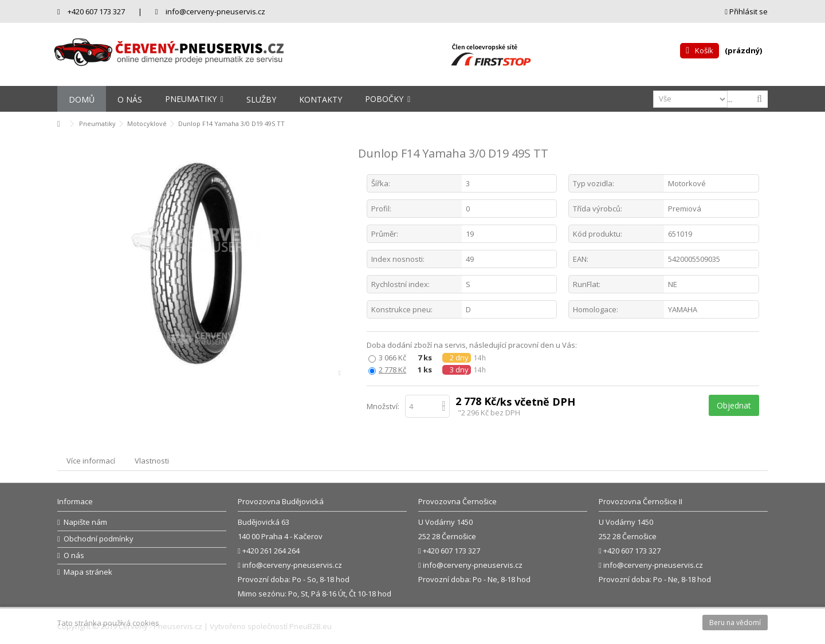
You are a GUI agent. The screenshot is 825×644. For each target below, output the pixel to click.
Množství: (383, 406)
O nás (74, 555)
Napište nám (85, 522)
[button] (194, 99)
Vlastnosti (152, 461)
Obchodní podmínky (99, 539)
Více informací (91, 461)
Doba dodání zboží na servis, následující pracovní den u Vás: (473, 345)
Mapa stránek (88, 572)
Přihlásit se (746, 11)
